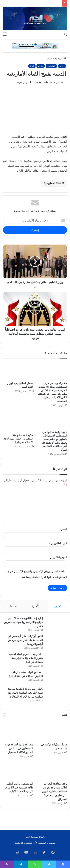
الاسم (63, 529)
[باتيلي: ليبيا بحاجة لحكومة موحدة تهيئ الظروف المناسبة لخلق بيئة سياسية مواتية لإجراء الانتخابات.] (56, 694)
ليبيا (32, 66)
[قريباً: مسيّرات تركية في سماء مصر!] (52, 732)
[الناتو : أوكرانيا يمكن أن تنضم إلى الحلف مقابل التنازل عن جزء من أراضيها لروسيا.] (56, 641)
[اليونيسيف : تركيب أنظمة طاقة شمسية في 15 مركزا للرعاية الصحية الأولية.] (18, 772)
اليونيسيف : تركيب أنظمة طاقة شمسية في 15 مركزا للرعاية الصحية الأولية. (18, 788)
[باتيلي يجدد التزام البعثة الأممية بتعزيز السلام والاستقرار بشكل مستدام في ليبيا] (56, 659)
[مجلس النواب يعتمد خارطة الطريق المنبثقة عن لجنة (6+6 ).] (56, 677)
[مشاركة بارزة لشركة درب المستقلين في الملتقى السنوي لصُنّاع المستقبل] (18, 732)
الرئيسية (60, 58)
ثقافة (41, 66)
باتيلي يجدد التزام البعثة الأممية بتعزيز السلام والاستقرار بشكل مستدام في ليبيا (26, 658)
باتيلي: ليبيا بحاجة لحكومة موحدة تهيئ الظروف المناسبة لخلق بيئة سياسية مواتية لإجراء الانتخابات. (25, 693)
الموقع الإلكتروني (58, 557)
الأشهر (59, 606)
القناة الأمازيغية (53, 183)
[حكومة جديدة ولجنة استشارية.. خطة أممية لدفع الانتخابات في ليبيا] (18, 421)
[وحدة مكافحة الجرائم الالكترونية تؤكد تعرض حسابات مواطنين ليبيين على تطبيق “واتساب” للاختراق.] (52, 772)
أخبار (50, 58)
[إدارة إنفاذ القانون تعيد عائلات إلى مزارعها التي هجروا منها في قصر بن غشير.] (56, 623)
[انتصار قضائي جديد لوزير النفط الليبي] (18, 371)
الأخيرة (36, 606)
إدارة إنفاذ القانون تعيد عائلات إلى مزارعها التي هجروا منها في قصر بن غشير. (23, 622)
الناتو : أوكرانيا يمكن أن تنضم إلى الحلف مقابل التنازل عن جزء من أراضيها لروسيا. (25, 640)
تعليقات (12, 606)
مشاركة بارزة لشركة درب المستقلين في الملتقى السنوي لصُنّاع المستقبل (19, 748)
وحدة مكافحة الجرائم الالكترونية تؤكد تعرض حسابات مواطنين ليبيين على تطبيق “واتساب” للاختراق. (55, 791)
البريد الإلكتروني (58, 543)
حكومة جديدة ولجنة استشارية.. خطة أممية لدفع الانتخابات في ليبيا (19, 439)
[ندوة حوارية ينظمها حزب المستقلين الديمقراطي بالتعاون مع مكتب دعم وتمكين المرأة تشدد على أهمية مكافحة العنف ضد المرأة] (52, 420)
